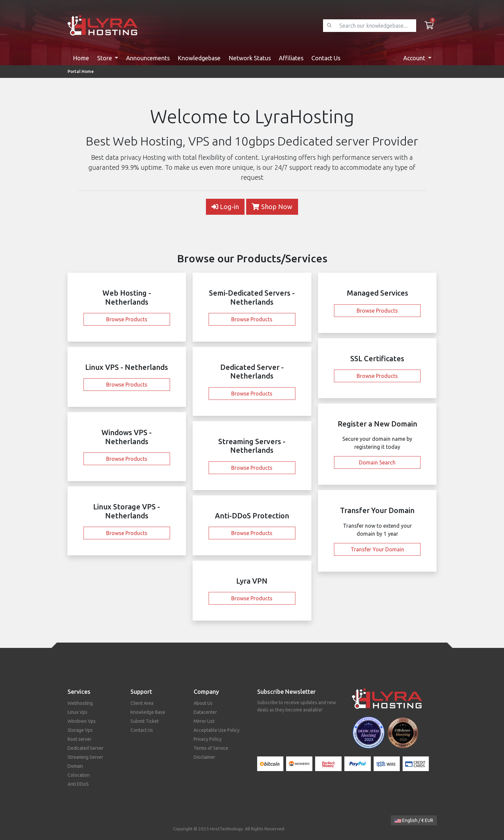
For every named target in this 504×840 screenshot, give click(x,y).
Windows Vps (82, 721)
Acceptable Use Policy (217, 730)
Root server (80, 739)
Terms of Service (211, 748)
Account (415, 58)
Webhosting (80, 703)
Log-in (225, 207)
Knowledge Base (148, 712)
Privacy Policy (208, 739)
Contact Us (326, 58)
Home (81, 58)
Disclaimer (204, 757)
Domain (75, 766)
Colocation (79, 775)
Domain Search (377, 462)
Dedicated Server (85, 748)
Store (105, 58)
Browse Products (127, 319)
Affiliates (291, 58)
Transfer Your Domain (377, 549)
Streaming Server (85, 757)
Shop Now (272, 207)
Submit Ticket (145, 721)
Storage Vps (80, 730)
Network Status (250, 58)
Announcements (148, 58)
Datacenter (205, 712)
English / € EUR (414, 820)
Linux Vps (78, 712)
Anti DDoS (78, 784)
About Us (203, 703)
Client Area (142, 703)
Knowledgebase (199, 58)
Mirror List (204, 721)
